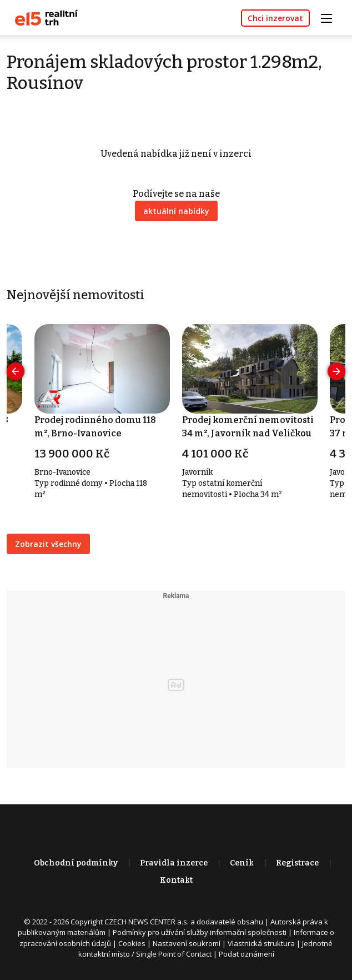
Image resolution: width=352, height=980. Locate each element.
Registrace (297, 863)
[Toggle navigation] (330, 17)
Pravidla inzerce (174, 863)
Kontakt (176, 880)
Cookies (132, 943)
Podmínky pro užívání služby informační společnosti (200, 932)
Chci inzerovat (275, 18)
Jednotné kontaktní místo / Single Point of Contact (206, 949)
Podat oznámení (247, 954)
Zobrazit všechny (48, 544)
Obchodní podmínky (76, 863)
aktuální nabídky (176, 211)
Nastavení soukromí (187, 943)
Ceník (242, 863)
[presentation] (16, 371)
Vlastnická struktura (261, 943)
